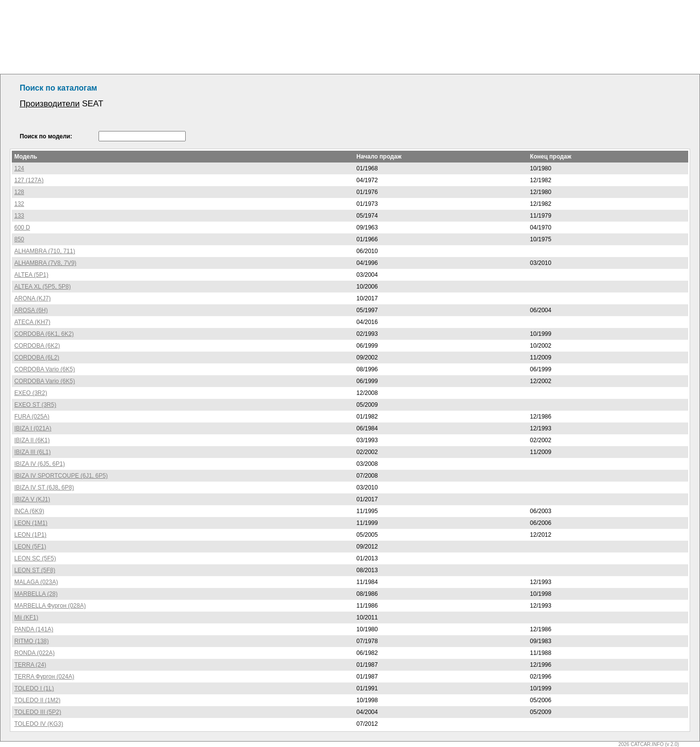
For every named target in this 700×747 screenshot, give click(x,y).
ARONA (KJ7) (33, 298)
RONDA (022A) (34, 653)
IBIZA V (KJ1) (32, 499)
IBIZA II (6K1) (32, 440)
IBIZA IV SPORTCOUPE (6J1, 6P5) (61, 476)
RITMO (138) (32, 641)
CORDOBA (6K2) (37, 346)
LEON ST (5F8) (35, 570)
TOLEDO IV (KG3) (39, 724)
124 (19, 168)
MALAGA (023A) (36, 582)
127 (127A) (29, 180)
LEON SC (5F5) (35, 558)
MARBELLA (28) (36, 594)
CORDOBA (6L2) (37, 357)
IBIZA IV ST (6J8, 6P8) (44, 487)
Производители (50, 104)
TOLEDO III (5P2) (38, 712)
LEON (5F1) (30, 547)
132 (19, 204)
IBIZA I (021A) (33, 428)
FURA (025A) (32, 417)
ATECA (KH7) (32, 322)
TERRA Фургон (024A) (44, 677)
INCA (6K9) (29, 511)
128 (19, 192)
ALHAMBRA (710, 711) (45, 251)
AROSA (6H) (31, 310)
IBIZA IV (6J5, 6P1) (40, 464)
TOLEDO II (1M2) (37, 700)
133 (19, 216)
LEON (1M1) (31, 523)
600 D (22, 227)
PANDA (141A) (34, 629)
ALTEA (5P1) (31, 275)
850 (19, 239)
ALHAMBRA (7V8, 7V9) (45, 263)
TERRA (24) (30, 665)
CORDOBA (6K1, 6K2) (44, 334)
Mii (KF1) (26, 617)
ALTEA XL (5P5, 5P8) (43, 287)
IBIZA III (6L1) (33, 452)
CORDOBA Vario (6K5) (45, 369)
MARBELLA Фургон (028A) (50, 606)
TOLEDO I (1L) (34, 688)
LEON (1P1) (30, 535)
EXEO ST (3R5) (35, 405)
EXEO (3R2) (31, 393)
